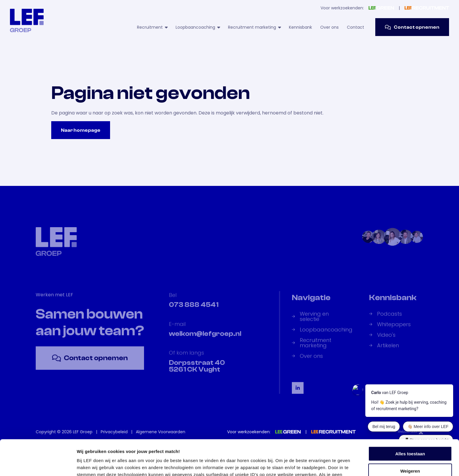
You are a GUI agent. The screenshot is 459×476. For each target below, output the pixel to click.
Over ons (329, 27)
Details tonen (91, 464)
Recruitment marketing (254, 27)
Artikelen (384, 350)
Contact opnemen (412, 27)
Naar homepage (81, 130)
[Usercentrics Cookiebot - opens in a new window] (38, 465)
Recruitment (152, 27)
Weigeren (410, 438)
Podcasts (386, 319)
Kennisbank (300, 27)
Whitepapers (390, 329)
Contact (356, 27)
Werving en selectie (310, 321)
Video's (382, 340)
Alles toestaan (410, 421)
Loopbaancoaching (198, 27)
